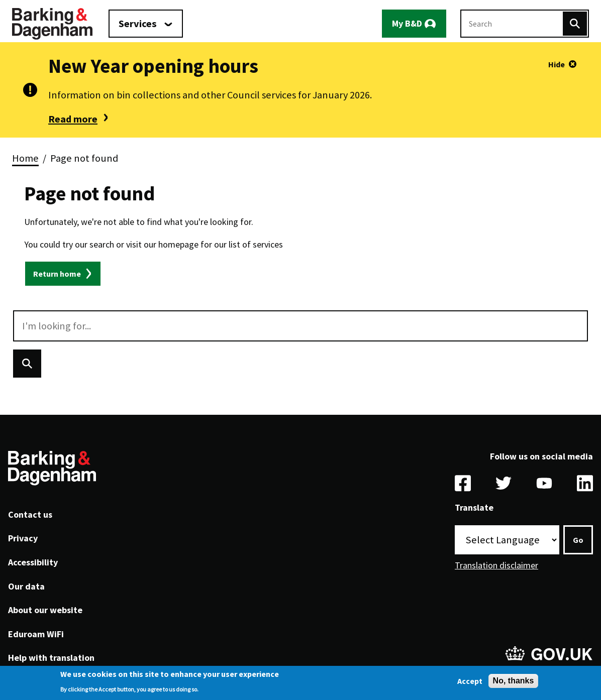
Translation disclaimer (496, 565)
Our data (26, 586)
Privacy (23, 538)
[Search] (575, 24)
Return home (57, 274)
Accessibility (33, 562)
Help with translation (51, 658)
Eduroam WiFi (36, 634)
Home (25, 158)
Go (578, 540)
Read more (73, 119)
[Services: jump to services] (146, 24)
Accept (470, 681)
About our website (45, 610)
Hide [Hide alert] (557, 64)
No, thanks (514, 681)
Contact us (30, 514)
